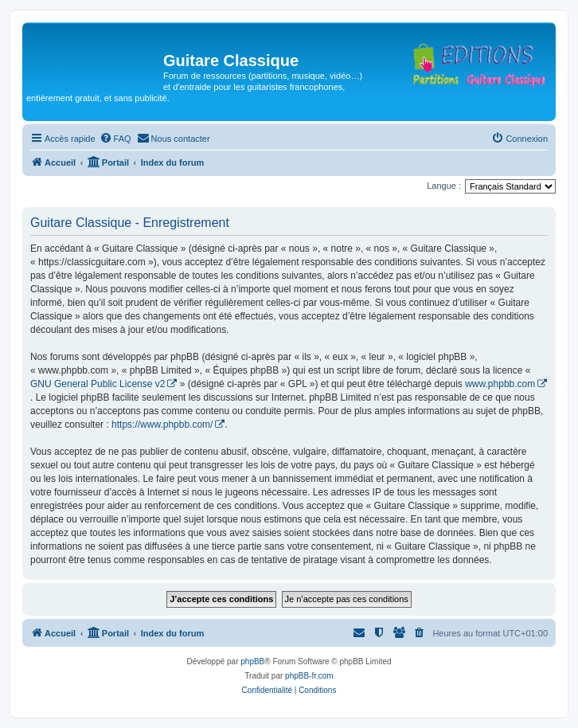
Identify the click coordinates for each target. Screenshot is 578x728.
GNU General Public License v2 (98, 384)
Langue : (444, 186)
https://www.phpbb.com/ (162, 425)
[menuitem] (115, 139)
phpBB (252, 661)
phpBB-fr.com (309, 676)
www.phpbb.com (500, 384)
